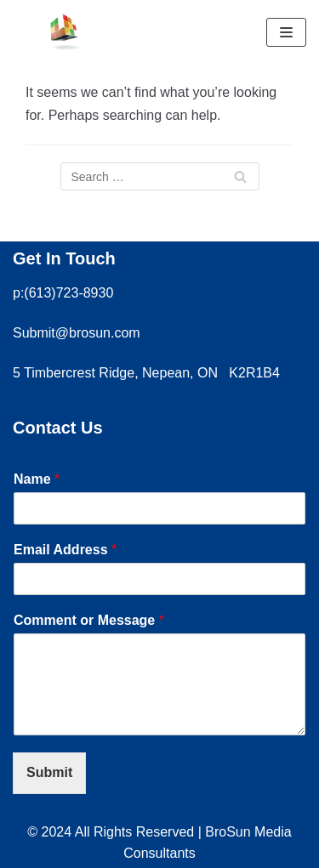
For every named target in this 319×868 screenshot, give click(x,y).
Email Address (65, 550)
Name (37, 479)
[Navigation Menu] (286, 32)
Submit (49, 772)
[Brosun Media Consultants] (64, 32)
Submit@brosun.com (77, 333)
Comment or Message (89, 620)
